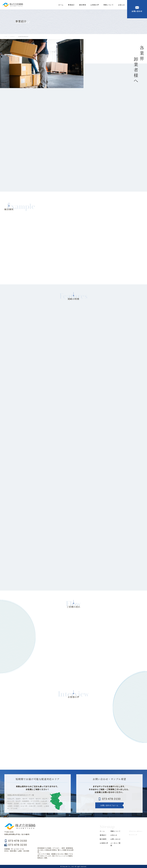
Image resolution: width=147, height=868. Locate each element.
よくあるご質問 (115, 844)
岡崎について (109, 5)
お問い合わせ (115, 839)
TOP (6, 37)
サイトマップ (133, 835)
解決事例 (83, 5)
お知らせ (121, 5)
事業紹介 (71, 5)
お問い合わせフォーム (109, 805)
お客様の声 (95, 5)
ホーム (61, 5)
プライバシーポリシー (136, 831)
